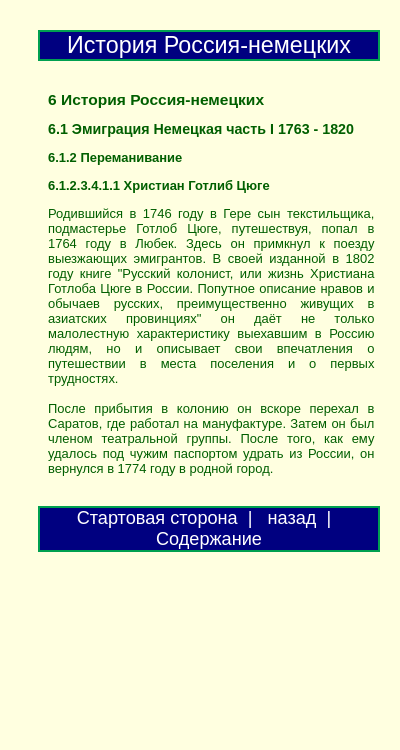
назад (292, 518)
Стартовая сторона (157, 518)
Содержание (209, 539)
